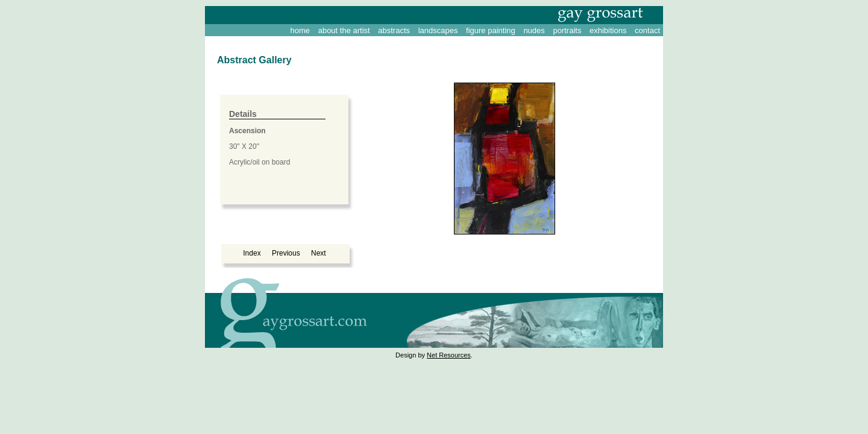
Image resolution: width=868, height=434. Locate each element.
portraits (567, 30)
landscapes (438, 30)
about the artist (344, 30)
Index (252, 253)
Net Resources (449, 355)
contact (647, 30)
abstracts (394, 30)
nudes (534, 30)
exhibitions (608, 30)
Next (319, 253)
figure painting (491, 30)
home (300, 30)
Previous (286, 253)
